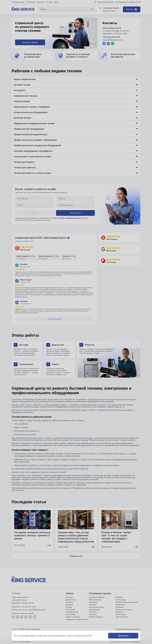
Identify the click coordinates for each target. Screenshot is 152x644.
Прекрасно (123, 636)
